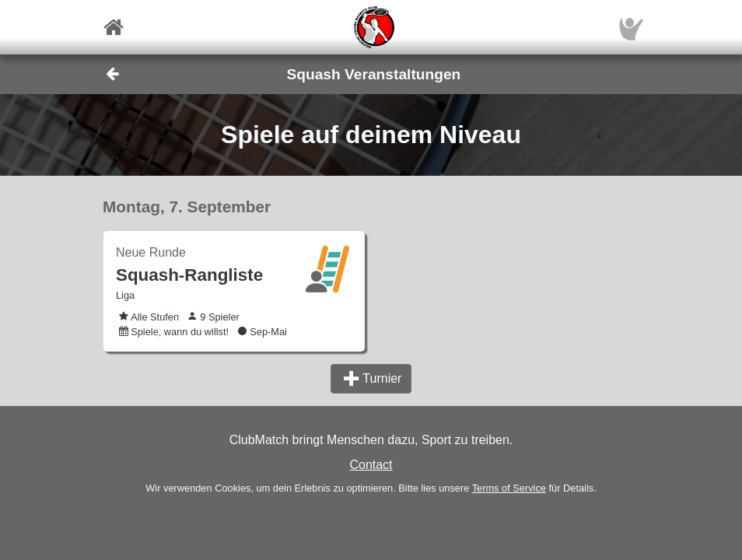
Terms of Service (509, 488)
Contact (371, 465)
